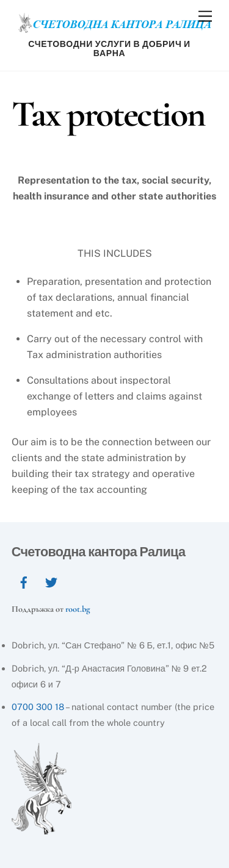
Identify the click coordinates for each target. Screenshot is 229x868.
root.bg (78, 609)
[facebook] (24, 581)
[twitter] (51, 581)
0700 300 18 (38, 707)
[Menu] (205, 17)
